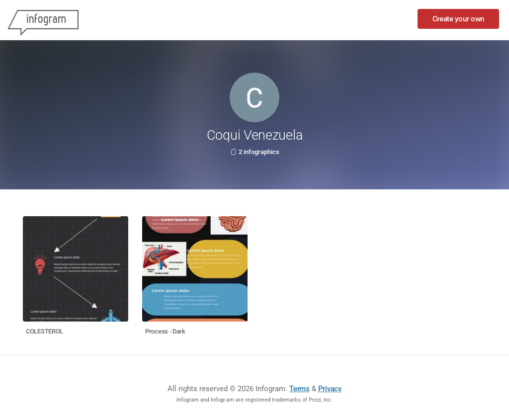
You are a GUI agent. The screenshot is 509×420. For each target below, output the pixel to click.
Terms (299, 389)
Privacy (330, 389)
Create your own (459, 19)
